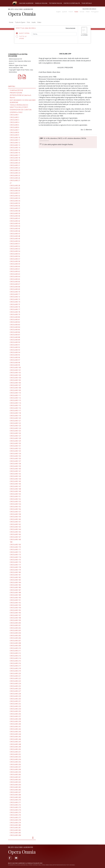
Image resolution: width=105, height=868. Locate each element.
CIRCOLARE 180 (15, 572)
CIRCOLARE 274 (15, 810)
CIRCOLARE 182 (15, 577)
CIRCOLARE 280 (15, 825)
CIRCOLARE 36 (15, 206)
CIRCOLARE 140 (15, 469)
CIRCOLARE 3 (14, 120)
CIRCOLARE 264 (15, 785)
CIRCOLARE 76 (15, 307)
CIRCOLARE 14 (15, 148)
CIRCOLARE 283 (15, 833)
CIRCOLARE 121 (15, 421)
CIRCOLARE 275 (15, 812)
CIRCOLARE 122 (15, 423)
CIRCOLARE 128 (15, 438)
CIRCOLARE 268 (15, 795)
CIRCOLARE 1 (14, 115)
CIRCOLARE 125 (15, 431)
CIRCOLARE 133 (15, 451)
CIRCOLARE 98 (15, 363)
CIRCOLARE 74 (15, 302)
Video (39, 22)
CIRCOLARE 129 (15, 441)
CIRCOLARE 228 (15, 694)
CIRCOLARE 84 (15, 327)
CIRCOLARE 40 (15, 216)
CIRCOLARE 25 (15, 175)
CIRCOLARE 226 (15, 689)
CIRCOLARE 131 (15, 446)
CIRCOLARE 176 (15, 562)
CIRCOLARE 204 (15, 633)
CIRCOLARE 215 (15, 661)
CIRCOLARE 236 (15, 714)
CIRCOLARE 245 (15, 737)
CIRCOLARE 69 (15, 289)
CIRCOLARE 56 (15, 256)
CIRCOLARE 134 (15, 454)
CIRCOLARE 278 (15, 820)
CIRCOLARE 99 (15, 365)
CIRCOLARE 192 (15, 603)
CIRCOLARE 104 (15, 378)
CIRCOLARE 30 (15, 191)
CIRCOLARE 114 (15, 403)
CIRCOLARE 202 (15, 628)
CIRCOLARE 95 (15, 355)
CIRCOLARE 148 (15, 489)
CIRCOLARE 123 (15, 426)
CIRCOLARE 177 (15, 565)
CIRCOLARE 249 (15, 747)
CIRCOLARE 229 (15, 696)
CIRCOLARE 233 (15, 706)
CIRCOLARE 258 (15, 769)
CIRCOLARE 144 (15, 479)
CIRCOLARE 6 (14, 127)
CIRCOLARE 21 (15, 165)
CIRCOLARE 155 (15, 507)
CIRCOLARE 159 (15, 517)
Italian (76, 12)
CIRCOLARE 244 (15, 734)
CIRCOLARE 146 (15, 484)
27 (11, 183)
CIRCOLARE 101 (15, 370)
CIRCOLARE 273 (15, 807)
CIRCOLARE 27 (15, 180)
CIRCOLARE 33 (15, 198)
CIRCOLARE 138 (15, 464)
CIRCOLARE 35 (15, 203)
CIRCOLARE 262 (15, 780)
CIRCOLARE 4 (14, 122)
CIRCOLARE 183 (15, 580)
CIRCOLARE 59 (15, 264)
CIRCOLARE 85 (15, 330)
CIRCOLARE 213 (15, 656)
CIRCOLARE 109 (15, 390)
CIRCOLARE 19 (15, 160)
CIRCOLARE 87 (15, 335)
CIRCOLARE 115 (15, 405)
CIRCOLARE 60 (15, 266)
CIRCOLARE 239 (15, 721)
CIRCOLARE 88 (15, 337)
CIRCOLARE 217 (15, 666)
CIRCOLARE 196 (15, 613)
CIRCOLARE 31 (15, 193)
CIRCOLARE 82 (15, 322)
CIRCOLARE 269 (15, 797)
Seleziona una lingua (89, 9)
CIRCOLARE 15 (15, 150)
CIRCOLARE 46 (15, 231)
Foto (28, 22)
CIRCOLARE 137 (15, 461)
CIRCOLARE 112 (15, 398)
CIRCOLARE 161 (15, 522)
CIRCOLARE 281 (15, 828)
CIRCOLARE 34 (15, 201)
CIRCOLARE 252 (15, 754)
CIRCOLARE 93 (15, 350)
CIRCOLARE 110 (15, 393)
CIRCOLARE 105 (15, 380)
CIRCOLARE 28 (15, 186)
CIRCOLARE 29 (15, 188)
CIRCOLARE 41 (15, 218)
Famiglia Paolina (41, 3)
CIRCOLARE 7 (14, 130)
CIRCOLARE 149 (15, 491)
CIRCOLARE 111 (15, 395)
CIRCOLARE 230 (15, 699)
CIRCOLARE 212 (15, 653)
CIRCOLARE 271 (15, 802)
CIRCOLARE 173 (15, 555)
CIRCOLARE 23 (15, 170)
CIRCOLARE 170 (15, 547)
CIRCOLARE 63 (15, 274)
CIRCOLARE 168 (15, 539)
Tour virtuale (87, 3)
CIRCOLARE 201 (15, 625)
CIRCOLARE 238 (15, 719)
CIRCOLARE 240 (15, 724)
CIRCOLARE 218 (15, 668)
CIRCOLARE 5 (14, 125)
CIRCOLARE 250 (15, 749)
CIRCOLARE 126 (15, 433)
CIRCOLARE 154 (15, 504)
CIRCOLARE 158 (15, 514)
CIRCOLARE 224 (15, 684)
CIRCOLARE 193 (15, 605)
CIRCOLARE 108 (15, 388)
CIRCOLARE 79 (15, 314)
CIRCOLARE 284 (15, 835)
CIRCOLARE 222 (15, 678)
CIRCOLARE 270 (15, 800)
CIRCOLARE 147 (15, 486)
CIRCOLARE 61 (15, 269)
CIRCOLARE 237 (15, 716)
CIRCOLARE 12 (15, 143)
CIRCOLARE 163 (15, 527)
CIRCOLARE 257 (15, 767)
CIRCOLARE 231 (15, 701)
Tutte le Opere (20, 22)
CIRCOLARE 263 (15, 782)
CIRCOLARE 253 (15, 757)
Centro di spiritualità (72, 3)
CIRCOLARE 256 (15, 764)
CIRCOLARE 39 (15, 213)
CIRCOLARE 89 (15, 340)
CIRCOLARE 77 (15, 309)
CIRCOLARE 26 (15, 178)
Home (12, 22)
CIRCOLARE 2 (14, 117)
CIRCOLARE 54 (15, 251)
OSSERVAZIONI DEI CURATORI (21, 110)
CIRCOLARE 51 (15, 244)
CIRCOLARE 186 (15, 587)
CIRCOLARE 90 (15, 342)
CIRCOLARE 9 (14, 135)
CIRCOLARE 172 (15, 552)
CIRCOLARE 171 (15, 550)
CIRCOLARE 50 (15, 241)
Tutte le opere (21, 37)
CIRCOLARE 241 (15, 727)
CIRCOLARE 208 (15, 643)
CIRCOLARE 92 (15, 347)
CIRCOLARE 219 (15, 671)
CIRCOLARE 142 (15, 474)
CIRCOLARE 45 (15, 229)
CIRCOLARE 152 (15, 499)
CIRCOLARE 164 (15, 529)
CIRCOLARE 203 (15, 630)
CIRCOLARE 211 (15, 651)
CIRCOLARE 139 (15, 466)
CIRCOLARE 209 (15, 646)
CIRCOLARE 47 (15, 234)
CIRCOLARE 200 (15, 623)
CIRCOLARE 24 (15, 173)
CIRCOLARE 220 (15, 673)
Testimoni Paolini (55, 3)
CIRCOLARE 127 (15, 436)
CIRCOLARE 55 (15, 254)
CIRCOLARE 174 (15, 557)
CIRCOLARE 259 (15, 772)
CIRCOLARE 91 (15, 345)
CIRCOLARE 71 (15, 294)
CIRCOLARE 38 (15, 211)
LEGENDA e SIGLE (16, 112)
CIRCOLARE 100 (15, 368)
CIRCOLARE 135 (15, 456)
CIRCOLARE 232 (15, 704)
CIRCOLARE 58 (15, 261)
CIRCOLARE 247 (15, 742)
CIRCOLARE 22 (15, 168)
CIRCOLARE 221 (15, 676)
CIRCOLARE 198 (15, 618)
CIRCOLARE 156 (15, 509)
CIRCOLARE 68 (15, 287)
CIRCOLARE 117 (15, 411)
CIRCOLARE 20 (15, 163)
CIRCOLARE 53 (15, 249)
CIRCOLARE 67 (15, 284)
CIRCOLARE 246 (15, 739)
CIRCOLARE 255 (15, 762)
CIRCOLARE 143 (15, 476)
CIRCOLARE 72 (15, 297)
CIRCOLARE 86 (15, 332)
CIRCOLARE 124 (15, 428)
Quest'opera (22, 33)
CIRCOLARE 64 (15, 277)
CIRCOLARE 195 (15, 610)
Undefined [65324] (16, 90)
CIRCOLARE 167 (15, 537)
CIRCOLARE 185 (15, 585)
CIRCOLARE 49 (15, 239)
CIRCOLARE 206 (15, 638)
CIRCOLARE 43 (15, 223)
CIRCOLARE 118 (15, 413)
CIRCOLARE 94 (15, 352)
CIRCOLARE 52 (15, 246)
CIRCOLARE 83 (15, 325)
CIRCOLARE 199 (15, 620)
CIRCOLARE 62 (15, 271)
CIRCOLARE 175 (15, 560)
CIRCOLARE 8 (14, 132)
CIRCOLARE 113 (15, 400)
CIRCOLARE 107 (15, 385)
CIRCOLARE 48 (15, 236)
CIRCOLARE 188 (15, 593)
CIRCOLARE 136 (15, 459)
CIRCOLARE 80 (15, 317)
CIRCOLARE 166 (15, 534)
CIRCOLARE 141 (15, 471)
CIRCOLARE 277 (15, 818)
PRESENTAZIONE (16, 93)
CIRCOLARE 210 (15, 648)
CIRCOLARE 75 (15, 304)
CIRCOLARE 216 (15, 663)
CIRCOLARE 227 (15, 691)
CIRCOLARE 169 (15, 545)
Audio (34, 22)
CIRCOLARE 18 (15, 158)
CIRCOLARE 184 (15, 582)
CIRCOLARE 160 (15, 519)
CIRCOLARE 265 (15, 787)
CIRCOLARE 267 (15, 792)
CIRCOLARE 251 (15, 752)
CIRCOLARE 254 (15, 759)
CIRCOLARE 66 (15, 282)
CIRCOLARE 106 (15, 383)
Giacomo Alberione (26, 3)
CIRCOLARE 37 (15, 208)
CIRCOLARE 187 (15, 590)
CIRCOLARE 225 (15, 686)
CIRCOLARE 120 (15, 418)
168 (11, 542)
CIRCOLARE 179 (15, 570)
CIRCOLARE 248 (15, 744)
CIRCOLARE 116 (15, 408)
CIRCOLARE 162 (15, 524)
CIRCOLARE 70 (15, 292)
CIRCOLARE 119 (15, 416)
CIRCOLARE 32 (15, 196)
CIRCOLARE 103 (15, 375)
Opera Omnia (22, 14)
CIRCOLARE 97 (15, 360)
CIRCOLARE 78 (15, 312)
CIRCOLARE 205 (15, 636)
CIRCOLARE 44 (15, 226)
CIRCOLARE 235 (15, 711)
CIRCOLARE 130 (15, 443)
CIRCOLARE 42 (15, 221)
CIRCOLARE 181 (15, 575)
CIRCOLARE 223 (15, 681)
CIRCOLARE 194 (15, 608)
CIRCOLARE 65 (15, 279)
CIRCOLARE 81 (15, 320)
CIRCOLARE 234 (15, 709)
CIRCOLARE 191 (15, 600)
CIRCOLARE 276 (15, 815)
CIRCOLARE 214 (15, 658)
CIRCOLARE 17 (15, 155)
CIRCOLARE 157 (15, 512)
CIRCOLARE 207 (15, 641)
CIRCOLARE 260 (15, 775)
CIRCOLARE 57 (15, 259)
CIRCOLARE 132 (15, 448)
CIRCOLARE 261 (15, 777)
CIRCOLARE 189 (15, 595)
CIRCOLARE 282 (15, 830)
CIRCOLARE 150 (15, 494)
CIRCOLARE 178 (15, 567)
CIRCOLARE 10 (15, 138)
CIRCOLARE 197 (15, 615)
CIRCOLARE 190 (15, 598)
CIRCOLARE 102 (15, 373)
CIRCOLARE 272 (15, 805)
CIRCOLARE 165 (15, 532)
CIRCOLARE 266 (15, 790)
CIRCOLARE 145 (15, 481)
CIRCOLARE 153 (15, 502)
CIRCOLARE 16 (15, 153)
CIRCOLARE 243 (15, 732)
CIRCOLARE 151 (15, 496)
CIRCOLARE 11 (15, 140)
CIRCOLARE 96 (15, 357)
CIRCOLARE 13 (15, 145)
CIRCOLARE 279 (15, 823)
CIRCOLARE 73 (15, 299)
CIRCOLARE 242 (15, 729)
